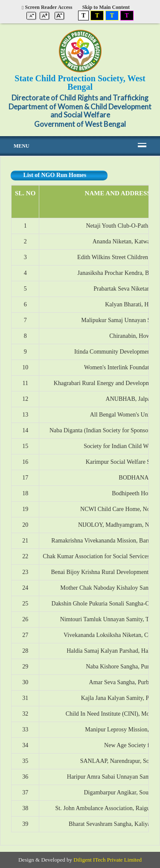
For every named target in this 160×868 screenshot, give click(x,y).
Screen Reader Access (47, 7)
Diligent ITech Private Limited (108, 860)
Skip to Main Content (106, 7)
